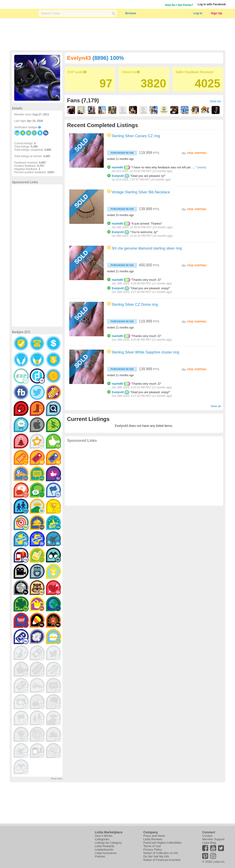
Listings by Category (108, 843)
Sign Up (217, 13)
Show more (57, 779)
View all (216, 406)
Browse (131, 13)
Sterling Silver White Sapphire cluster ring (145, 352)
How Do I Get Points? (179, 5)
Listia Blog (209, 843)
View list (215, 101)
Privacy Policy (152, 850)
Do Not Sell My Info (156, 856)
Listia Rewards (105, 846)
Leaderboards (104, 850)
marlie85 (117, 167)
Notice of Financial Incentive (162, 860)
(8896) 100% (108, 58)
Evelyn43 (118, 176)
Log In (198, 13)
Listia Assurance (106, 853)
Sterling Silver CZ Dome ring (135, 305)
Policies (100, 856)
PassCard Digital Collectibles (162, 843)
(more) (202, 167)
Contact (207, 836)
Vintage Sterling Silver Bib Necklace (141, 192)
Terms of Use (152, 846)
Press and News (154, 836)
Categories (102, 839)
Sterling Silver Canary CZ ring (136, 136)
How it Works (104, 836)
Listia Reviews (153, 839)
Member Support (213, 839)
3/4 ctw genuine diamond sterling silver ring (147, 248)
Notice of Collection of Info (161, 853)
